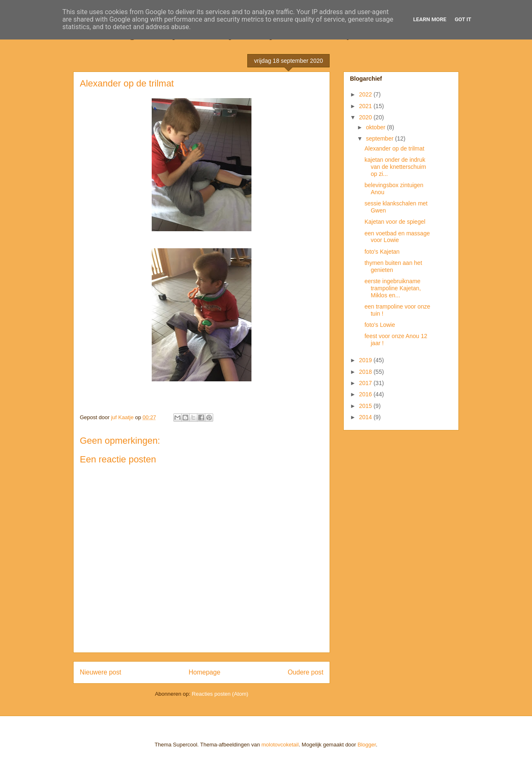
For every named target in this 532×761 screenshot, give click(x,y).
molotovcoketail (280, 745)
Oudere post (305, 672)
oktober (376, 127)
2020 (366, 117)
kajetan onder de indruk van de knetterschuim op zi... (395, 167)
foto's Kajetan (382, 252)
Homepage (204, 672)
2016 (366, 394)
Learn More (430, 19)
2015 (366, 406)
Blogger (367, 745)
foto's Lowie (380, 325)
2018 (366, 372)
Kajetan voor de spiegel (395, 222)
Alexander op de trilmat (394, 148)
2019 (366, 360)
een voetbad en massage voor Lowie (397, 237)
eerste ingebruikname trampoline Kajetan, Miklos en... (393, 288)
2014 (366, 417)
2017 (366, 383)
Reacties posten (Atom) (220, 694)
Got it (463, 19)
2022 (366, 94)
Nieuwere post (101, 672)
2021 (366, 106)
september (380, 138)
